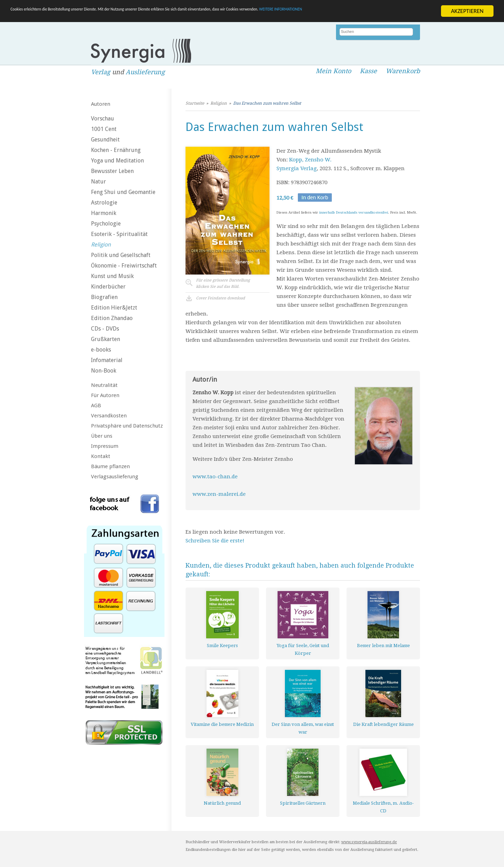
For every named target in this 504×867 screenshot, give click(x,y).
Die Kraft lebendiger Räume (383, 724)
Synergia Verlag (297, 168)
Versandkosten (109, 416)
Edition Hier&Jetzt (114, 308)
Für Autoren (105, 395)
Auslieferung (145, 72)
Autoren (101, 104)
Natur (99, 182)
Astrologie (104, 203)
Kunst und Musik (112, 276)
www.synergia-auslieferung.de (369, 842)
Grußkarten (106, 339)
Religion (101, 245)
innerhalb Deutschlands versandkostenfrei (354, 212)
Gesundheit (105, 140)
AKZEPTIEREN (467, 11)
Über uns (102, 436)
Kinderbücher (108, 287)
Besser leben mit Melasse (383, 646)
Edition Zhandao (112, 318)
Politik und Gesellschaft (121, 255)
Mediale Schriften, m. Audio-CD (383, 807)
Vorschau (103, 119)
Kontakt (101, 456)
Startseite (195, 103)
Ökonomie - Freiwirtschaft (124, 266)
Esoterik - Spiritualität (119, 234)
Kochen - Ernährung (116, 150)
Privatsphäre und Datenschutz (127, 426)
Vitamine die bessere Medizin (222, 724)
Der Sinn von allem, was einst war (303, 728)
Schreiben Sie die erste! (215, 541)
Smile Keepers (222, 646)
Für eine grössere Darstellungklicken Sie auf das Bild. (223, 283)
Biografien (104, 297)
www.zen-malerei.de (219, 494)
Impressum (105, 446)
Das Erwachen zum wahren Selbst (267, 103)
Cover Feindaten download (220, 298)
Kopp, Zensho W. (310, 160)
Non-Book (104, 371)
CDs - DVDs (105, 329)
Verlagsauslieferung (115, 477)
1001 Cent (104, 129)
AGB (96, 405)
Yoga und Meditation (117, 161)
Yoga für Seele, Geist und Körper (303, 649)
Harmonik (104, 213)
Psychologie (106, 224)
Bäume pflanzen (110, 466)
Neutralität (104, 385)
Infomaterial (107, 360)
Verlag (101, 72)
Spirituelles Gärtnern (303, 803)
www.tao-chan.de (216, 477)
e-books (101, 350)
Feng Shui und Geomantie (123, 192)
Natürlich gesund (222, 803)
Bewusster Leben (112, 171)
